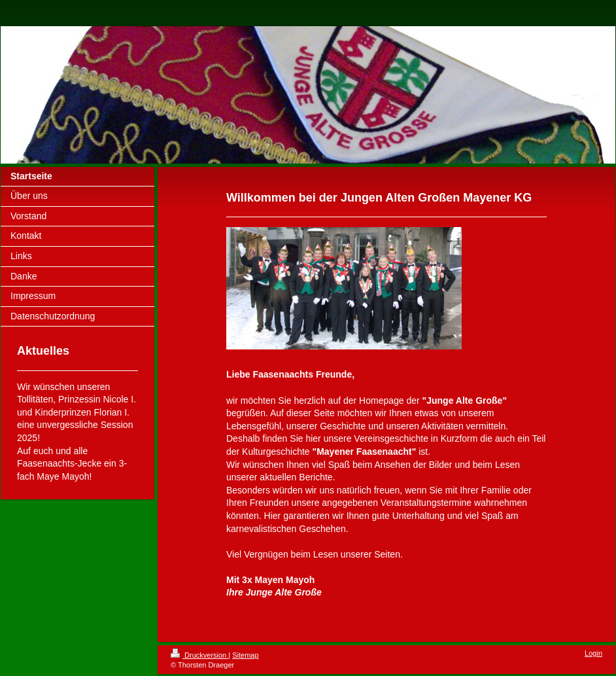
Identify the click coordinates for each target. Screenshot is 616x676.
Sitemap (245, 655)
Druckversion (199, 655)
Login (593, 653)
